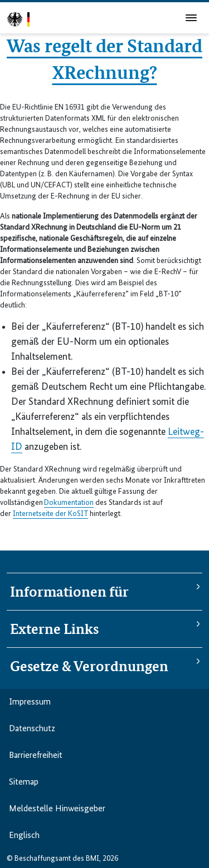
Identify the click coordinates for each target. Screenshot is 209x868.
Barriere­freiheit (36, 756)
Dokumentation (69, 503)
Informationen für (69, 592)
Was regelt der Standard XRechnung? (104, 57)
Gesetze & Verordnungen (89, 666)
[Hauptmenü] (191, 18)
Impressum (30, 702)
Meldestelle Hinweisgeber (57, 809)
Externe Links (54, 629)
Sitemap (24, 782)
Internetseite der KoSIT (50, 514)
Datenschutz (32, 729)
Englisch (24, 836)
